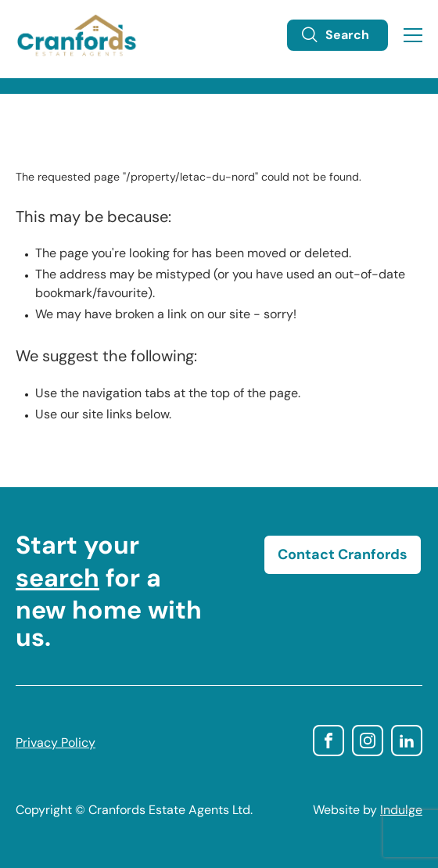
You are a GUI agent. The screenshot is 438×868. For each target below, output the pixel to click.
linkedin (407, 741)
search (57, 580)
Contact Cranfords (343, 556)
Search (335, 35)
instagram (368, 741)
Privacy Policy (56, 744)
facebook (328, 741)
